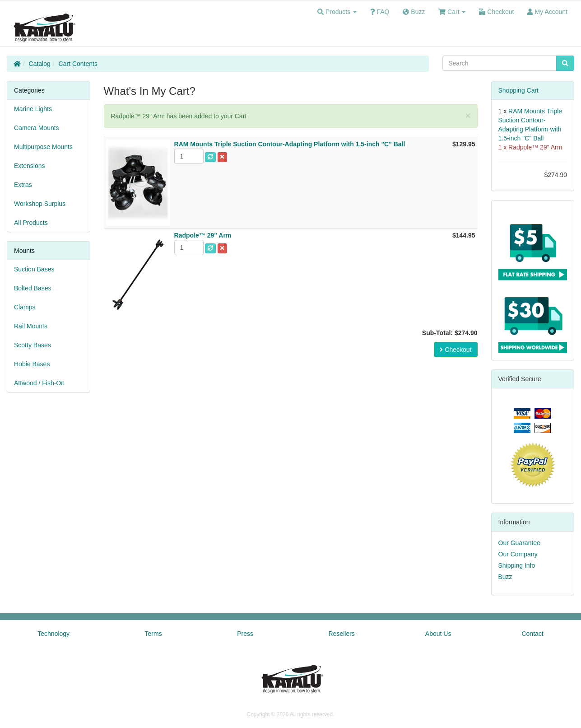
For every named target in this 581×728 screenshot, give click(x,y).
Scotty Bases (33, 345)
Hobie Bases (32, 364)
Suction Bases (34, 269)
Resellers (342, 634)
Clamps (25, 307)
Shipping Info (517, 565)
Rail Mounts (31, 326)
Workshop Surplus (40, 204)
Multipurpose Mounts (43, 147)
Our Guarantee (519, 543)
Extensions (29, 166)
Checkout (456, 350)
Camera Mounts (37, 128)
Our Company (518, 554)
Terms (153, 634)
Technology (53, 634)
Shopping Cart (519, 90)
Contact (532, 634)
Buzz (505, 577)
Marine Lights (33, 109)
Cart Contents (78, 64)
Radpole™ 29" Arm (535, 147)
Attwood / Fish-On (39, 383)
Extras (23, 185)
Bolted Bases (33, 288)
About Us (438, 634)
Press (245, 634)
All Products (31, 223)
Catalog (40, 64)
